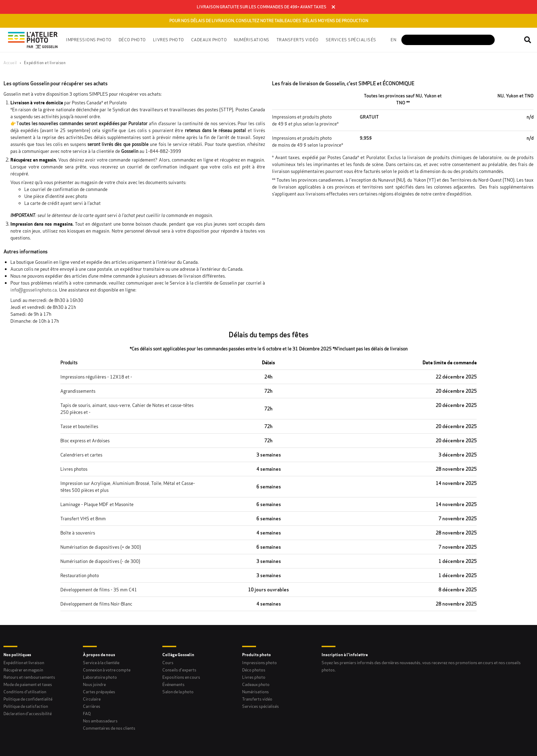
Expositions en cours (181, 677)
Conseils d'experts (179, 670)
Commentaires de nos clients (109, 728)
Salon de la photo (178, 692)
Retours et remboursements (29, 677)
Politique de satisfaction (26, 706)
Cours (168, 663)
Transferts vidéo (298, 40)
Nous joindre (94, 684)
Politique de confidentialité (28, 699)
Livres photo (254, 677)
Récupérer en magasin (23, 670)
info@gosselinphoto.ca (34, 290)
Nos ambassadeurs (100, 721)
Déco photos (254, 670)
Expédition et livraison (24, 663)
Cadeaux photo (256, 684)
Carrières (92, 706)
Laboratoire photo (100, 677)
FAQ (87, 714)
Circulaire (92, 699)
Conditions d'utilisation (25, 692)
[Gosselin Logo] (33, 40)
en (393, 40)
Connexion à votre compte (107, 670)
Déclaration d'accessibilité (28, 714)
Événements (173, 684)
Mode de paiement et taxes (28, 684)
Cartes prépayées (99, 692)
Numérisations (255, 692)
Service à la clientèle (101, 663)
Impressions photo (259, 663)
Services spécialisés (261, 706)
